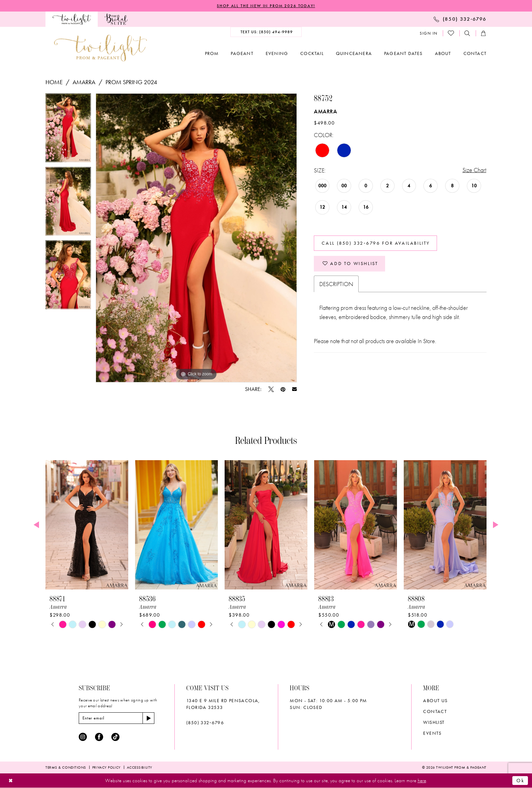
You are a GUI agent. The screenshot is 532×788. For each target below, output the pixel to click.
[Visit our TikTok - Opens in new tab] (115, 737)
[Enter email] (117, 718)
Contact (435, 711)
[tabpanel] (68, 130)
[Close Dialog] (11, 781)
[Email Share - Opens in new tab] (294, 389)
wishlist (434, 722)
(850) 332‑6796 (205, 723)
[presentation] (87, 525)
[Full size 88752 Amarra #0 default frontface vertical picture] (196, 238)
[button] (429, 33)
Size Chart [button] (474, 170)
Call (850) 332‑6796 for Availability (376, 243)
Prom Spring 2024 (131, 82)
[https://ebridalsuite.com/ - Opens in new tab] (116, 19)
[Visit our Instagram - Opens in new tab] (83, 737)
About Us (435, 700)
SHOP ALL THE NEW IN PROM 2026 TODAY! (266, 6)
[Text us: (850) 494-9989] (266, 32)
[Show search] (468, 33)
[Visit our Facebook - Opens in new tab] (99, 737)
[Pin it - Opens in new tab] (283, 389)
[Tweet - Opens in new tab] (271, 389)
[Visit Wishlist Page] (451, 33)
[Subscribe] (149, 718)
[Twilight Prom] (72, 19)
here (422, 781)
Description (336, 284)
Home (54, 82)
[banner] (100, 48)
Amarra (84, 82)
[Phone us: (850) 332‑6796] (460, 19)
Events (432, 733)
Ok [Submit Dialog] (520, 781)
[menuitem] (72, 19)
